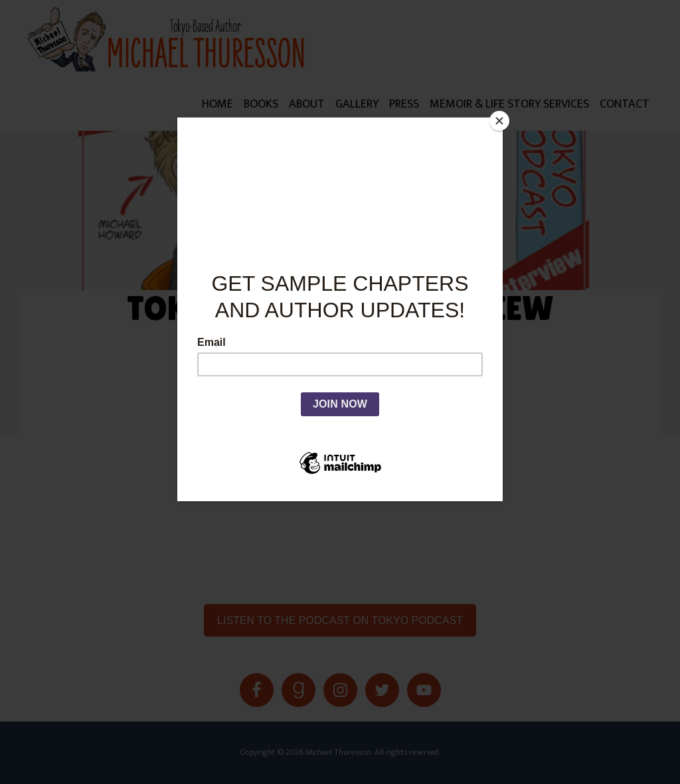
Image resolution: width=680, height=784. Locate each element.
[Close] (499, 121)
